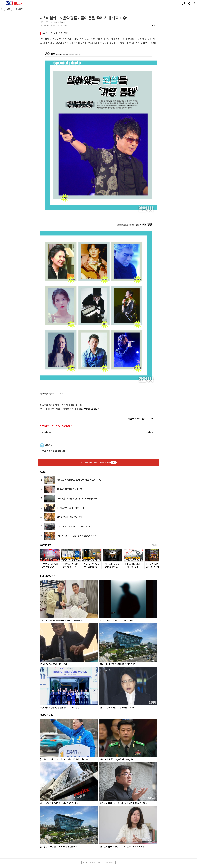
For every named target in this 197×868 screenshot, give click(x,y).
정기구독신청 (110, 862)
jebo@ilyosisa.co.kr (89, 409)
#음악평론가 (67, 426)
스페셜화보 (18, 9)
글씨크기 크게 (156, 26)
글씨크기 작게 (149, 26)
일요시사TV (45, 545)
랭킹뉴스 (44, 472)
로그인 (85, 862)
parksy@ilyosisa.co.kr (59, 22)
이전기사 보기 (47, 432)
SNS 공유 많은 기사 (49, 576)
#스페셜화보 (45, 426)
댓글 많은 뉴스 (46, 715)
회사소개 (101, 862)
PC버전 (92, 862)
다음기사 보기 (150, 432)
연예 (9, 9)
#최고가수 (56, 426)
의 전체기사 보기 (141, 419)
